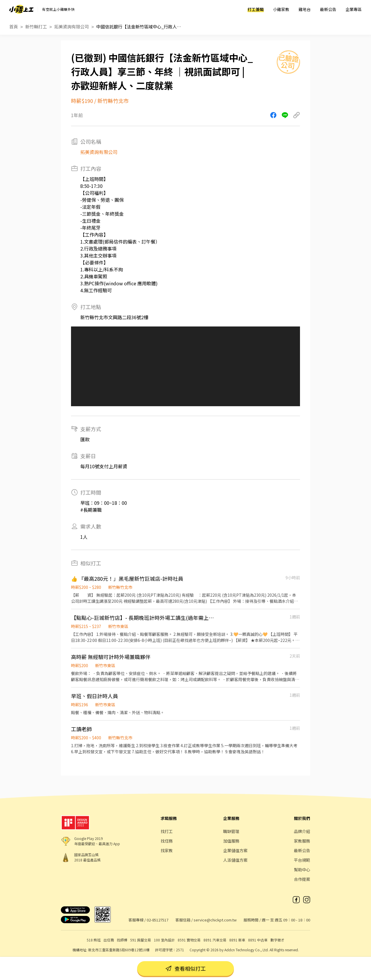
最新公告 (328, 9)
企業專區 (354, 9)
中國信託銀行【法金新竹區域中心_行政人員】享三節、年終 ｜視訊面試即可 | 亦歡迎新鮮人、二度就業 (140, 27)
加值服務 (231, 841)
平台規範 (302, 860)
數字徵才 (277, 940)
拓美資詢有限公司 (72, 27)
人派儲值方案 (235, 860)
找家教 (167, 850)
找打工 (167, 831)
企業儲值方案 (235, 850)
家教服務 (302, 841)
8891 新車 (237, 940)
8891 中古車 (258, 940)
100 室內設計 (164, 940)
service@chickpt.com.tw (215, 920)
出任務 (109, 940)
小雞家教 (281, 9)
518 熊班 (94, 940)
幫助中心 (302, 870)
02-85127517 (158, 920)
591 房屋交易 (141, 940)
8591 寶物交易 (189, 940)
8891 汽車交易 (215, 940)
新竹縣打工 (36, 27)
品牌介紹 (302, 831)
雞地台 (305, 9)
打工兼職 (256, 9)
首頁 (14, 27)
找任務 (167, 841)
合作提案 (302, 879)
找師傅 (122, 940)
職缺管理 (231, 831)
